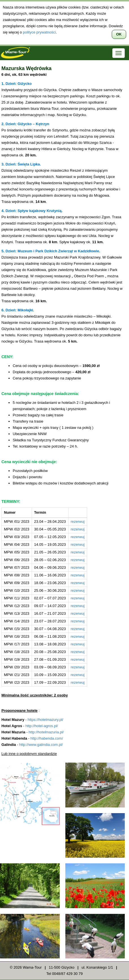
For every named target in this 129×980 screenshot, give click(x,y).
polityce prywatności (39, 32)
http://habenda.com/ (47, 738)
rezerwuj (78, 522)
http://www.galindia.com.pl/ (41, 745)
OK (119, 34)
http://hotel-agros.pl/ (42, 726)
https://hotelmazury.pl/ (45, 720)
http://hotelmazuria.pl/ (46, 732)
